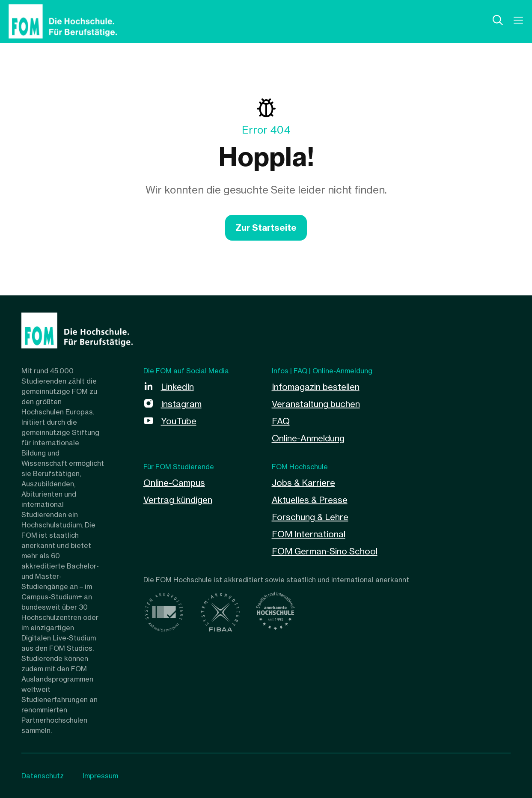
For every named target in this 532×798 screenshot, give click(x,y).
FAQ (281, 421)
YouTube (179, 421)
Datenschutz (43, 776)
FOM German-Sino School (325, 551)
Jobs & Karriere (303, 483)
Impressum (100, 776)
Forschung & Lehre (310, 517)
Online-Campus (174, 483)
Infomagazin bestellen (316, 387)
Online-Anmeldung (308, 438)
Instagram (181, 404)
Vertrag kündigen (178, 500)
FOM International (309, 534)
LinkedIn (177, 387)
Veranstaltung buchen (316, 404)
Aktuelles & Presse (310, 500)
